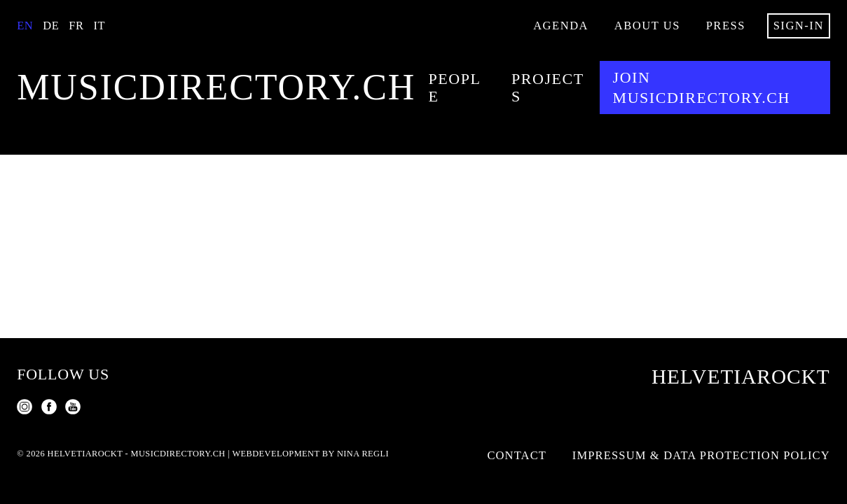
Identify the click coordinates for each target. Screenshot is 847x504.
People (455, 87)
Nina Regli (363, 454)
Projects (548, 87)
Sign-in (799, 26)
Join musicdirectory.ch (702, 87)
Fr (76, 26)
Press (726, 26)
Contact (517, 455)
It (100, 26)
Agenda (561, 26)
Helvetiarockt (741, 377)
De (51, 26)
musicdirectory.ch (216, 87)
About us (647, 26)
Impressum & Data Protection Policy (701, 455)
